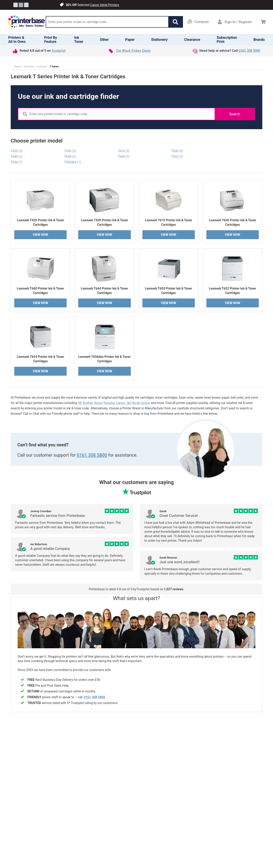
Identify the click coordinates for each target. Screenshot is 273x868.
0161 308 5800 (249, 51)
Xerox (98, 403)
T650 (124, 157)
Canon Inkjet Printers (105, 5)
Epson (146, 403)
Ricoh (136, 403)
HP (79, 403)
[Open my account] (235, 22)
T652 (177, 157)
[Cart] (263, 22)
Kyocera (109, 403)
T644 (70, 157)
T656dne (73, 162)
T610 (124, 151)
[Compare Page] (198, 22)
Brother (88, 403)
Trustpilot (58, 51)
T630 (177, 151)
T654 (17, 162)
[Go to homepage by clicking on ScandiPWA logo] (26, 22)
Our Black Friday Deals (133, 51)
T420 (17, 151)
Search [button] (235, 114)
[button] (175, 22)
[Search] (107, 22)
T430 (70, 151)
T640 (17, 157)
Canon (120, 403)
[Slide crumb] (16, 5)
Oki (129, 403)
